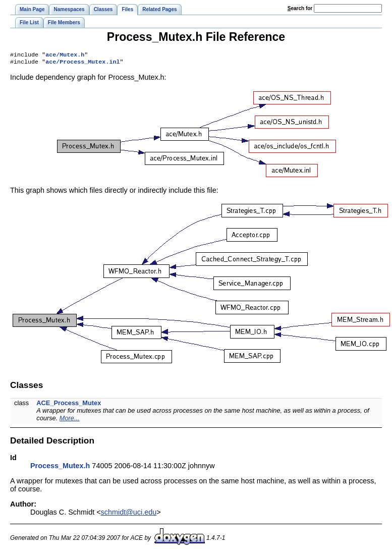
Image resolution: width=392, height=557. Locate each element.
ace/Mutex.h (65, 55)
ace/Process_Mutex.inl (82, 64)
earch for (300, 8)
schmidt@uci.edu (129, 514)
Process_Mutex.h (60, 468)
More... (70, 420)
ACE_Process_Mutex (69, 405)
